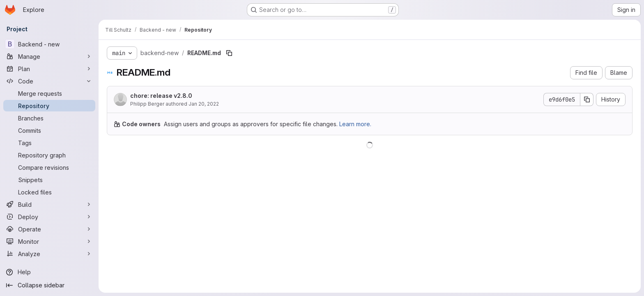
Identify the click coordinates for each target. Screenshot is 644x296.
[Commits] (49, 130)
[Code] (49, 81)
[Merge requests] (49, 93)
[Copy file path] (229, 53)
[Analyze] (49, 254)
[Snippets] (49, 180)
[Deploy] (49, 217)
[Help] (49, 272)
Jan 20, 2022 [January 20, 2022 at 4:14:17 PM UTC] (204, 104)
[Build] (49, 204)
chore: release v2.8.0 (161, 96)
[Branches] (49, 118)
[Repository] (49, 106)
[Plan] (49, 69)
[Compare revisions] (49, 167)
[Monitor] (49, 241)
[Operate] (49, 229)
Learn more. (355, 124)
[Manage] (49, 56)
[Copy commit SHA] (587, 99)
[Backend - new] (49, 44)
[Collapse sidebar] (49, 285)
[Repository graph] (49, 155)
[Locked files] (49, 192)
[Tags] (49, 143)
